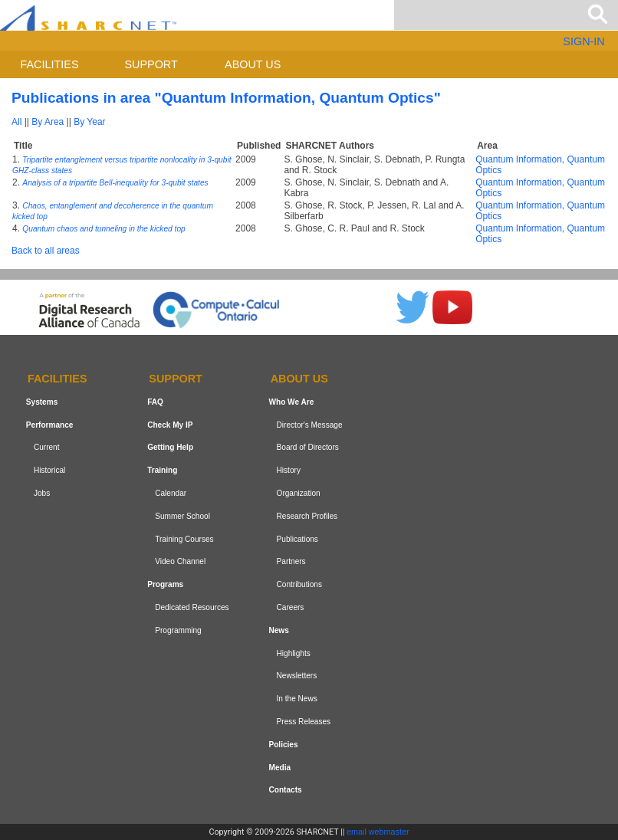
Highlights (294, 653)
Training (162, 470)
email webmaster (378, 832)
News (278, 630)
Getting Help (170, 448)
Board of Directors (308, 448)
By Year (89, 122)
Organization (299, 493)
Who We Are (291, 402)
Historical (49, 470)
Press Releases (304, 722)
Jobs (42, 493)
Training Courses (184, 539)
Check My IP (170, 425)
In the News (297, 699)
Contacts (285, 790)
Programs (165, 584)
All (16, 122)
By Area (48, 122)
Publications (297, 539)
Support (151, 64)
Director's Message (310, 425)
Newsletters (297, 676)
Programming (178, 630)
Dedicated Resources (192, 607)
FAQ (155, 402)
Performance (50, 425)
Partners (291, 562)
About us (253, 64)
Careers (291, 607)
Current (47, 448)
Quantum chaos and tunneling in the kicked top (104, 229)
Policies (283, 745)
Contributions (299, 584)
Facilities (50, 64)
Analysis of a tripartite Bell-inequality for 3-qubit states (115, 183)
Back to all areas (46, 251)
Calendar (171, 493)
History (289, 470)
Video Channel (180, 562)
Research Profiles (307, 516)
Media (279, 768)
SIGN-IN (583, 41)
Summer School (182, 516)
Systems (42, 402)
